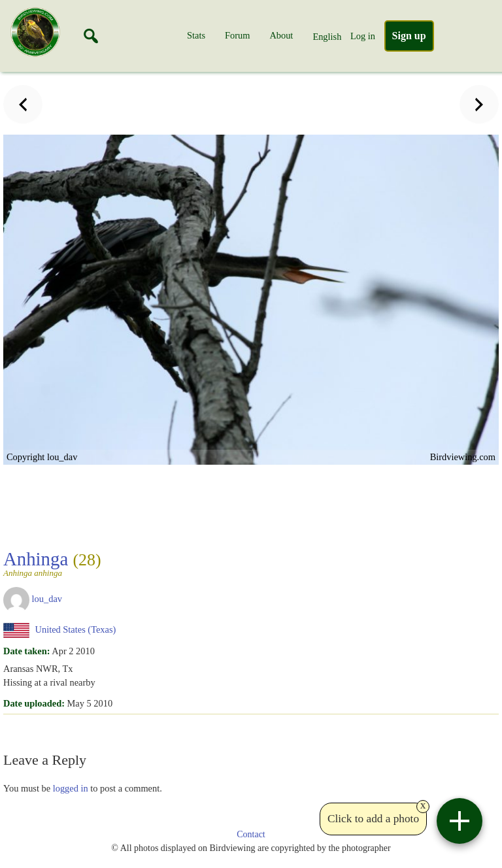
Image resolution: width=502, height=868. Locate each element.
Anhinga (58, 563)
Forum (237, 35)
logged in (71, 788)
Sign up (409, 36)
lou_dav (47, 599)
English (327, 37)
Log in (363, 36)
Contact (251, 834)
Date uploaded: (34, 703)
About (281, 35)
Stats (196, 35)
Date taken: (27, 651)
